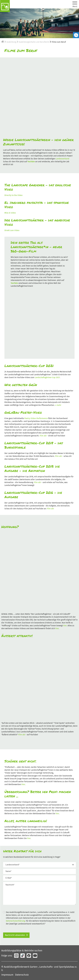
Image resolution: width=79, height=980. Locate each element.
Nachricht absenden (15, 935)
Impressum (7, 975)
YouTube (31, 162)
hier (65, 626)
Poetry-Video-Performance (36, 418)
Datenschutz (22, 975)
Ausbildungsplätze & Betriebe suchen (22, 951)
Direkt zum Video (12, 230)
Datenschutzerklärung (15, 921)
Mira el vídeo (10, 213)
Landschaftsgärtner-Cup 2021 (47, 377)
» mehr (58, 405)
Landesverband (62, 159)
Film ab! (43, 436)
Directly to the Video (13, 195)
